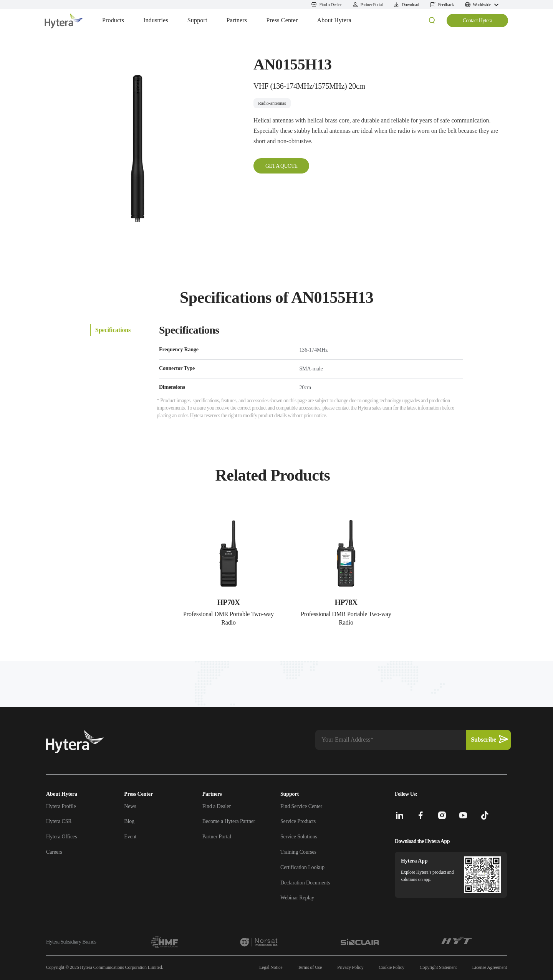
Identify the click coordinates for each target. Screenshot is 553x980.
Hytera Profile (61, 806)
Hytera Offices (61, 837)
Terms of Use (310, 967)
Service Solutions (299, 837)
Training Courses (298, 852)
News (130, 806)
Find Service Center (301, 806)
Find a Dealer (217, 806)
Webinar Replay (297, 898)
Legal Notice (271, 967)
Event (130, 837)
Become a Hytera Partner (229, 821)
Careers (54, 852)
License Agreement (490, 967)
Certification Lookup (302, 867)
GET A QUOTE (281, 166)
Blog (129, 821)
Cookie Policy (391, 967)
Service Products (298, 821)
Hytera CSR (59, 821)
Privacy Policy (350, 967)
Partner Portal (217, 837)
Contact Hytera (478, 21)
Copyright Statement (438, 967)
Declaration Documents (305, 883)
